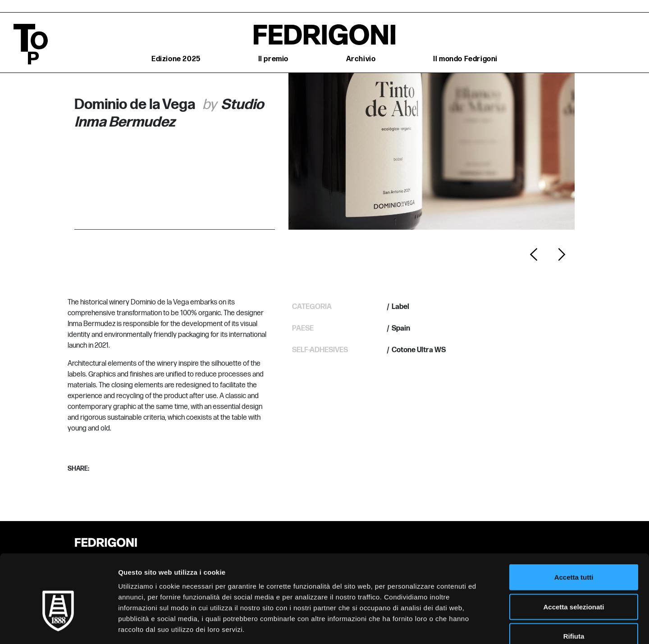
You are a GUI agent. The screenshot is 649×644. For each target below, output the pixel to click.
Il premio (273, 59)
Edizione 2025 (176, 59)
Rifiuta (574, 585)
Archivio (361, 59)
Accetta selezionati (574, 556)
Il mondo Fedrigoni (465, 59)
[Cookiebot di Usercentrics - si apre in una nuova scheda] (58, 626)
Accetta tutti (574, 526)
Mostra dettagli (474, 626)
